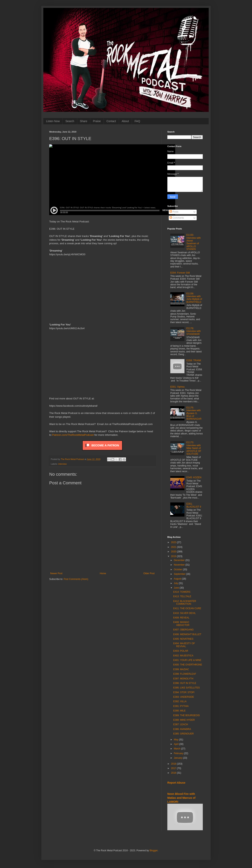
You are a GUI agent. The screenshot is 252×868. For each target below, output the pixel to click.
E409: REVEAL (181, 618)
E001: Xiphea (177, 387)
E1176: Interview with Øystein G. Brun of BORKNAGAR (194, 413)
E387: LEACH (181, 724)
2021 (174, 547)
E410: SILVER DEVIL (185, 613)
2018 (174, 764)
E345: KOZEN (194, 477)
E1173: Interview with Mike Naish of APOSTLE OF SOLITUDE (194, 448)
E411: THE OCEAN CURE (187, 608)
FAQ (137, 121)
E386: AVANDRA (182, 729)
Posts (174, 212)
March (177, 749)
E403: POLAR (181, 651)
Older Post (149, 573)
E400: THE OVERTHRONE (188, 665)
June (177, 588)
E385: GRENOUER (183, 734)
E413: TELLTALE (182, 596)
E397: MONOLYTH (183, 679)
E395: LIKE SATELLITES (187, 688)
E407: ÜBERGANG (183, 630)
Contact (111, 121)
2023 (174, 542)
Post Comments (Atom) (76, 579)
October (178, 569)
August (178, 579)
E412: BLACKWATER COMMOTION (185, 603)
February (179, 753)
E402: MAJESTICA (183, 656)
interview (63, 464)
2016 (174, 773)
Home (103, 573)
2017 (174, 768)
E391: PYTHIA (181, 706)
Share (84, 121)
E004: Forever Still (180, 273)
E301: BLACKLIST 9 (194, 505)
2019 (174, 556)
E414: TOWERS (182, 592)
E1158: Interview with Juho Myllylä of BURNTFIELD (194, 298)
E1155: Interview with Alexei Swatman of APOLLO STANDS (194, 242)
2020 (174, 552)
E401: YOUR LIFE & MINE (187, 660)
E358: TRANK (194, 360)
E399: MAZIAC (181, 669)
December (180, 560)
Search (70, 121)
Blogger (154, 850)
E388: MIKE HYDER (184, 720)
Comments (177, 218)
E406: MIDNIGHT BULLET (187, 634)
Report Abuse (176, 783)
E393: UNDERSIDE (184, 697)
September (180, 574)
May (176, 740)
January (178, 758)
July (176, 583)
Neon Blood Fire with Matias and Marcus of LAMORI (181, 798)
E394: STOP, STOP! (184, 692)
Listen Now (53, 121)
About (125, 121)
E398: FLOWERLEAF (185, 674)
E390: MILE (179, 711)
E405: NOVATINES (183, 639)
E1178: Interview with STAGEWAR (194, 331)
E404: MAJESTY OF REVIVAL (184, 645)
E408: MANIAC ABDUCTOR (181, 624)
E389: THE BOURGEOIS (187, 715)
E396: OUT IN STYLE (185, 683)
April (176, 744)
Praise (97, 121)
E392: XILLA (180, 701)
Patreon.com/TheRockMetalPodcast (73, 435)
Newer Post (56, 573)
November (180, 565)
